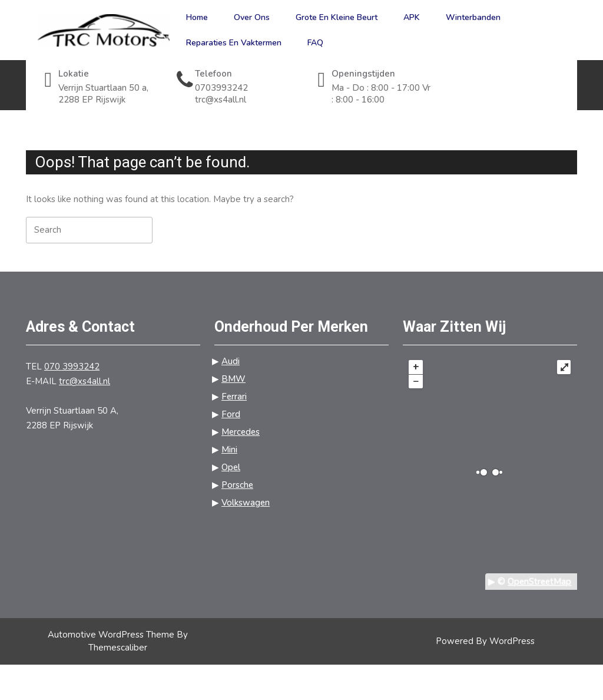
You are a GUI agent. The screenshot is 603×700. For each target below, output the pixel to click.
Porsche (237, 485)
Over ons (252, 17)
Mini (229, 450)
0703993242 (245, 88)
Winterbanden (473, 17)
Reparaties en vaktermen (234, 43)
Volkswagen (246, 503)
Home (197, 17)
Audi (231, 361)
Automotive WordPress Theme (111, 635)
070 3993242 (72, 366)
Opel (231, 467)
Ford (231, 414)
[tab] (223, 230)
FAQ (315, 43)
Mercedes (241, 432)
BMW (233, 379)
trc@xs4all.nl (245, 100)
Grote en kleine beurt (337, 17)
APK (412, 17)
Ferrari (234, 397)
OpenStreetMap (539, 582)
